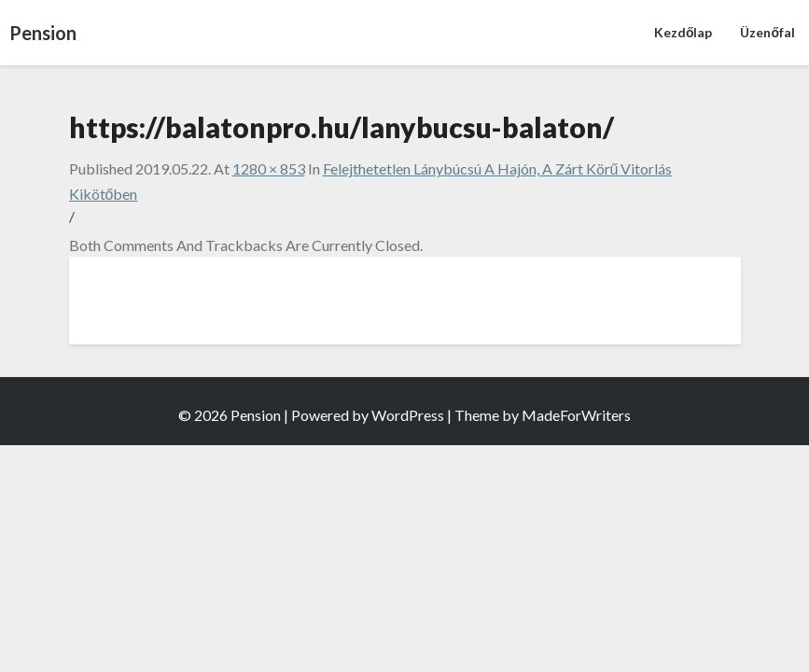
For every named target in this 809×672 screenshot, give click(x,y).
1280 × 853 (269, 168)
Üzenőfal (767, 32)
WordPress (408, 415)
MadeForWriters (576, 415)
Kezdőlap (683, 32)
